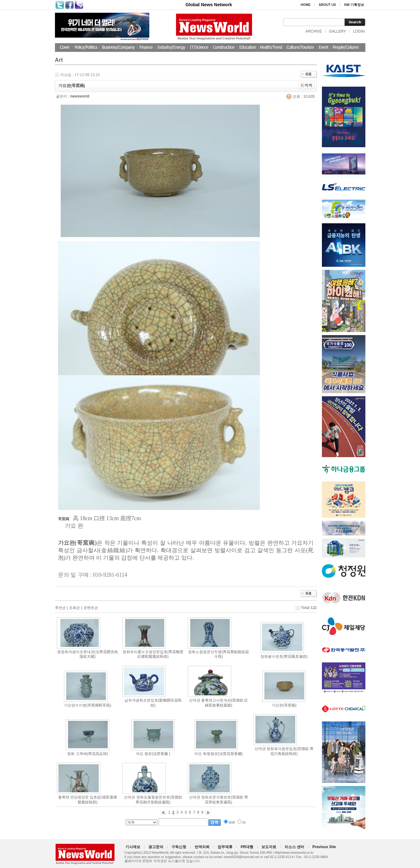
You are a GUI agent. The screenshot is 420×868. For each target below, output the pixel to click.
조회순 (75, 608)
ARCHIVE (314, 31)
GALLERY (338, 31)
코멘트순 (91, 608)
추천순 (61, 608)
